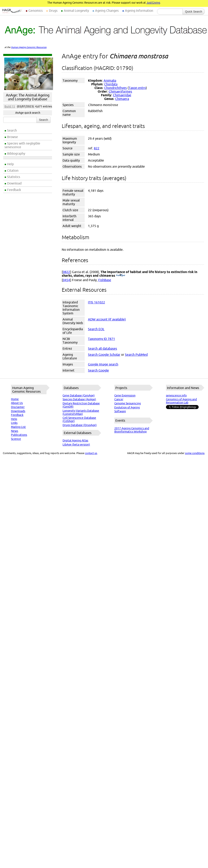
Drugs (53, 11)
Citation (13, 170)
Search (12, 130)
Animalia (110, 80)
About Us (17, 403)
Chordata (111, 84)
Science (16, 439)
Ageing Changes (107, 11)
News (15, 431)
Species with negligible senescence (22, 145)
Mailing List (18, 427)
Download (14, 183)
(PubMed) (121, 275)
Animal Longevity (76, 11)
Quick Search (194, 12)
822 (97, 148)
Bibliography (16, 153)
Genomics (36, 11)
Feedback (14, 190)
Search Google (98, 370)
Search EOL (96, 329)
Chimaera (122, 99)
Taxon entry (137, 88)
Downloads (18, 411)
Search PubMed (136, 355)
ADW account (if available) (107, 319)
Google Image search (103, 364)
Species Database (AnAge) (79, 399)
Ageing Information (139, 11)
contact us (91, 453)
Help (10, 164)
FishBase (105, 280)
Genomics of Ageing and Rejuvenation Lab (181, 401)
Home (15, 399)
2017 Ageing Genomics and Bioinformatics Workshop (132, 430)
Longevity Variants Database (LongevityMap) (81, 412)
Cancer (119, 399)
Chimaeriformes (120, 91)
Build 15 (10, 106)
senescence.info (176, 395)
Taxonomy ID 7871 (101, 339)
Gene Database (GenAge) (79, 395)
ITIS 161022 (96, 302)
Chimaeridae (122, 95)
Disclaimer (18, 407)
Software (120, 411)
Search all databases (102, 348)
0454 (66, 280)
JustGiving (153, 3)
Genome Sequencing (128, 403)
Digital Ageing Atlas (75, 440)
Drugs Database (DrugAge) (80, 425)
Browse (12, 137)
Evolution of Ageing (127, 407)
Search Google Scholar (104, 355)
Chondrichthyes (115, 88)
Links (14, 423)
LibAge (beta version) (76, 445)
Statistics (14, 177)
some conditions (195, 453)
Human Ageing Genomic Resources (29, 47)
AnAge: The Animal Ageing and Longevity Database (28, 97)
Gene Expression (125, 395)
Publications (19, 435)
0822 (66, 272)
